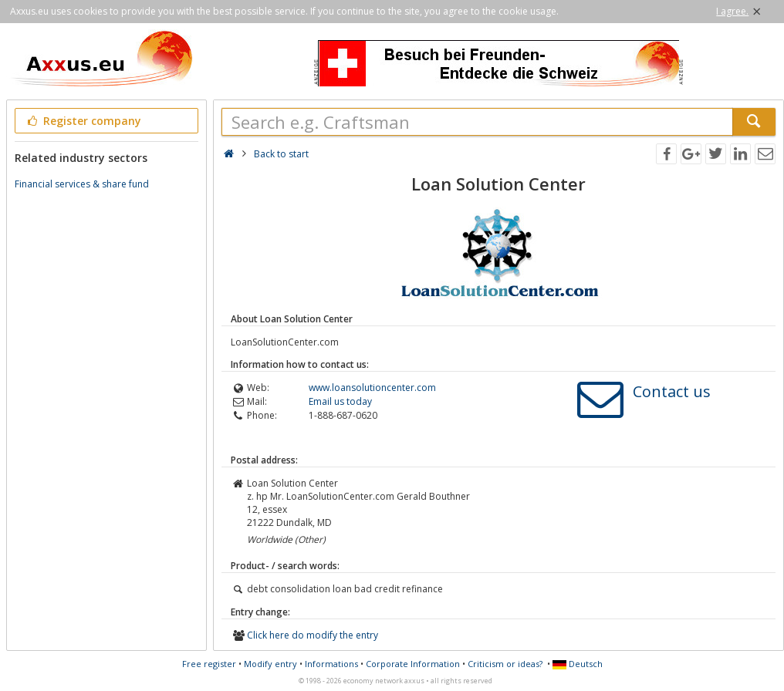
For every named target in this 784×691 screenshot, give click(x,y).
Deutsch (578, 664)
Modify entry (270, 664)
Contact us (672, 391)
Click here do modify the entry (313, 635)
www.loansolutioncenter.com (372, 388)
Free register (209, 664)
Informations (331, 664)
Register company (83, 121)
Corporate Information (413, 664)
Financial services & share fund (82, 184)
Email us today (340, 401)
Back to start (281, 154)
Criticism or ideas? (505, 664)
